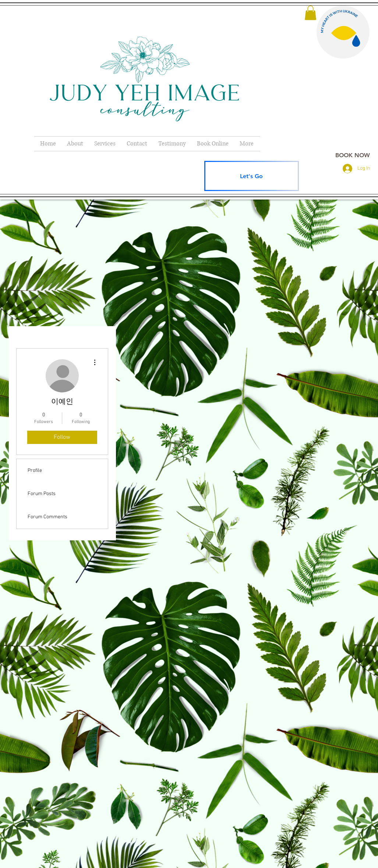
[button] (310, 13)
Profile (35, 471)
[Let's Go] (252, 176)
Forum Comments (47, 517)
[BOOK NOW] (353, 155)
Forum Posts (42, 494)
